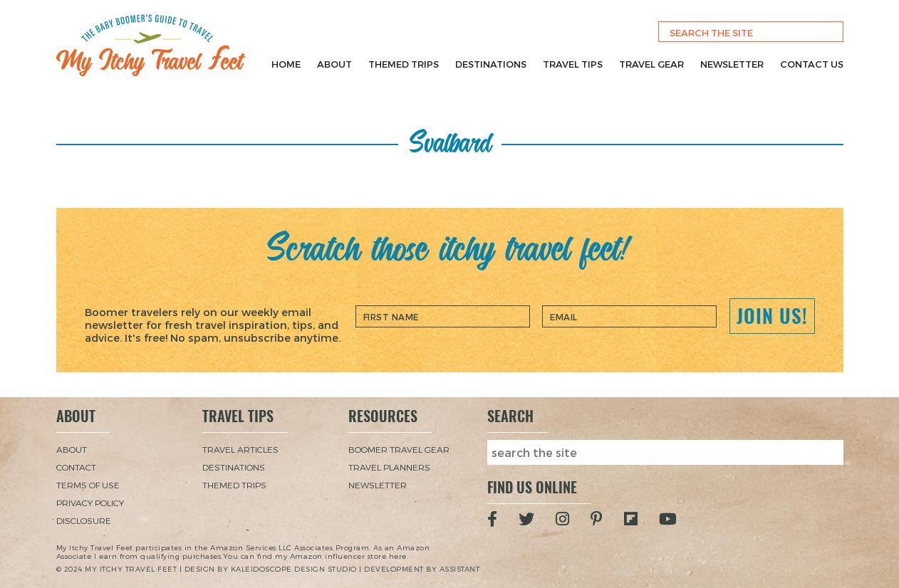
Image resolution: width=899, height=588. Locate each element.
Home (286, 64)
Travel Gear (651, 64)
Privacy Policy (90, 503)
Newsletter (732, 64)
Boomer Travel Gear (399, 449)
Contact (76, 467)
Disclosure (84, 520)
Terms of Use (88, 485)
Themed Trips (404, 64)
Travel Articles (240, 449)
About (334, 64)
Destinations (491, 64)
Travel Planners (389, 467)
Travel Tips (573, 64)
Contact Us (812, 64)
